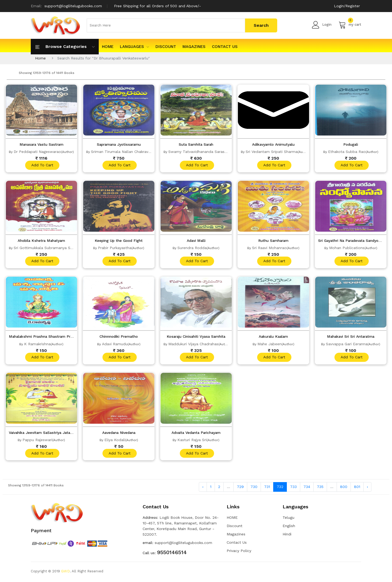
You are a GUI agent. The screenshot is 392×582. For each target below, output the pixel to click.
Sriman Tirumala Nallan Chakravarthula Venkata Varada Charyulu (149, 152)
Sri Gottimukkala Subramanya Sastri (46, 248)
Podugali (351, 144)
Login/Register (347, 6)
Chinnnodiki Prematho (119, 337)
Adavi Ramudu (115, 344)
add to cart (42, 165)
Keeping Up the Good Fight (119, 241)
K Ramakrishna (37, 344)
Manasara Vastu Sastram (41, 144)
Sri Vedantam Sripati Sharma (272, 152)
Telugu (288, 519)
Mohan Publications (347, 248)
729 (240, 488)
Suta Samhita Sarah (196, 144)
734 (307, 488)
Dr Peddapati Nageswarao (37, 152)
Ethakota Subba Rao (347, 152)
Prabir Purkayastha (115, 248)
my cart (350, 25)
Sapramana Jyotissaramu (119, 144)
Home (40, 58)
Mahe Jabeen (269, 344)
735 (320, 488)
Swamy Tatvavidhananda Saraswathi (201, 152)
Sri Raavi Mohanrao (269, 248)
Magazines (194, 47)
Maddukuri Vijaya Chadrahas (193, 344)
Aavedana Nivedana (119, 434)
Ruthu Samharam (273, 241)
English (289, 527)
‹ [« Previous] (203, 488)
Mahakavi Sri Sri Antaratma (351, 337)
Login (322, 25)
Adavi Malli (196, 241)
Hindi (287, 535)
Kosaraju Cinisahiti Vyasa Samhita (196, 337)
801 (357, 488)
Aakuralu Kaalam (273, 337)
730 (254, 488)
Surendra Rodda (192, 248)
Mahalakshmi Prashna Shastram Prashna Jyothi (53, 337)
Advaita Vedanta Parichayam (196, 434)
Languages (134, 47)
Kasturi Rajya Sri (192, 441)
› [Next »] (367, 488)
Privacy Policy (239, 552)
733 (293, 488)
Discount (166, 47)
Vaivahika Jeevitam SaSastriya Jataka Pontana (52, 434)
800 (344, 488)
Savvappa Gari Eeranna (347, 344)
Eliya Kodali (115, 441)
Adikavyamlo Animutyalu (273, 144)
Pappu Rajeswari (37, 441)
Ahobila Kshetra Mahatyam (41, 241)
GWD (65, 572)
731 (267, 488)
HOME (108, 47)
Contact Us (225, 47)
